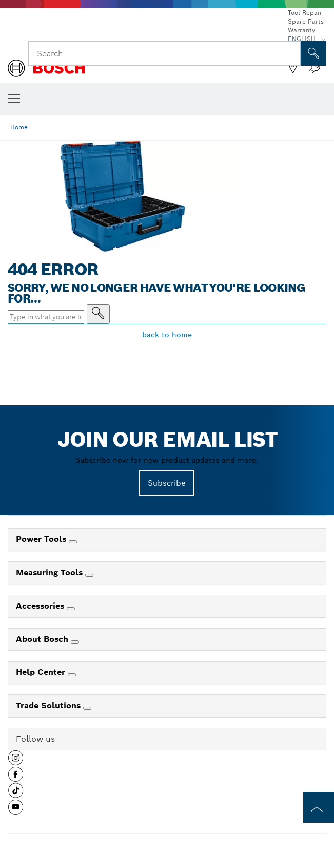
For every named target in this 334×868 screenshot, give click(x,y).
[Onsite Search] (313, 53)
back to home (167, 335)
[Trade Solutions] (87, 708)
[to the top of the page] (319, 807)
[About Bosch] (75, 642)
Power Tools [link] (42, 539)
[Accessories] (71, 609)
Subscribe (167, 483)
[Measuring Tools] (89, 575)
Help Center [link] (42, 672)
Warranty (301, 30)
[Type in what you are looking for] (98, 314)
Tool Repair (305, 13)
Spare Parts (306, 21)
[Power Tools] (73, 542)
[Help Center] (72, 675)
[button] (16, 762)
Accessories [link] (41, 606)
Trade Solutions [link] (50, 705)
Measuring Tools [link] (51, 572)
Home (19, 127)
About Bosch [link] (43, 639)
